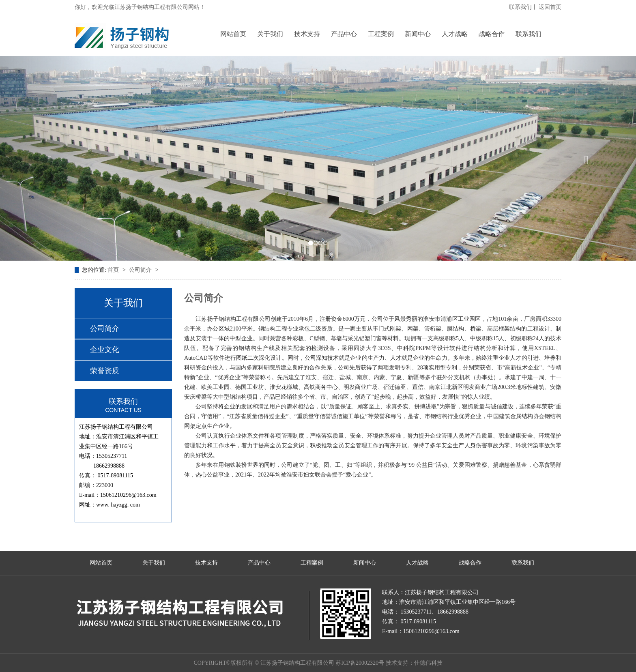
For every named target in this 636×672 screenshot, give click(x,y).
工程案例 (381, 34)
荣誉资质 (105, 371)
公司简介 (141, 270)
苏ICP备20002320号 (360, 663)
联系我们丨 (523, 7)
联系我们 (529, 34)
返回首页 (550, 7)
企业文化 (105, 350)
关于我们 (270, 34)
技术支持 (307, 34)
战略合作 (492, 34)
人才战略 (455, 34)
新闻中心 (418, 34)
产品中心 (344, 34)
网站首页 (233, 34)
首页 (114, 270)
